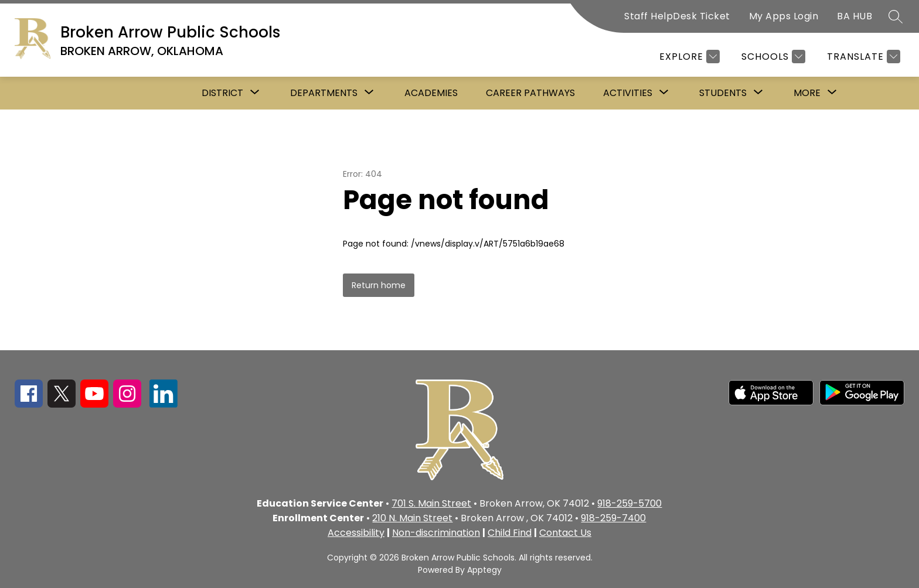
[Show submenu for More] (807, 93)
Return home (379, 285)
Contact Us (565, 533)
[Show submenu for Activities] (628, 93)
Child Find (510, 533)
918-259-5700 (629, 503)
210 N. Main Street (412, 518)
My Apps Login (784, 16)
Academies (431, 93)
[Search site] (896, 16)
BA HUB (855, 16)
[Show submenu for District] (222, 93)
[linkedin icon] (164, 404)
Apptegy (484, 570)
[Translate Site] (862, 57)
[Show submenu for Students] (723, 93)
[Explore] (688, 57)
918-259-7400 (613, 518)
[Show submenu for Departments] (324, 93)
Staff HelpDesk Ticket (677, 16)
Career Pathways (530, 93)
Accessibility (356, 533)
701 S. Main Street (431, 503)
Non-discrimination (436, 533)
